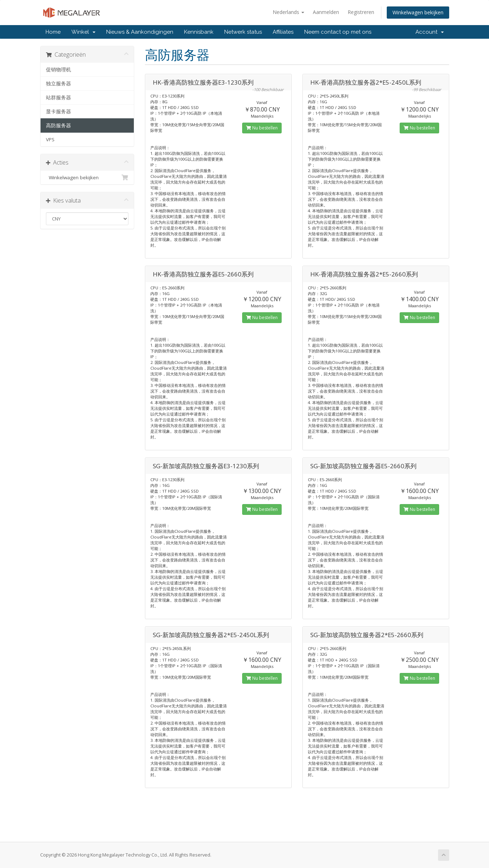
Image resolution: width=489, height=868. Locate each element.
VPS (50, 139)
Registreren (361, 12)
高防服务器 (58, 125)
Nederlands (288, 12)
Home (53, 32)
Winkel (83, 32)
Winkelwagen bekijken (418, 12)
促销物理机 (58, 70)
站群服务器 (58, 98)
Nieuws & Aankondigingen (140, 32)
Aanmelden (326, 12)
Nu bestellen (262, 128)
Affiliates (283, 32)
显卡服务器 (58, 112)
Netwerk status (243, 32)
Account (430, 32)
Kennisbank (199, 32)
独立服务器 (58, 84)
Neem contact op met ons (338, 32)
